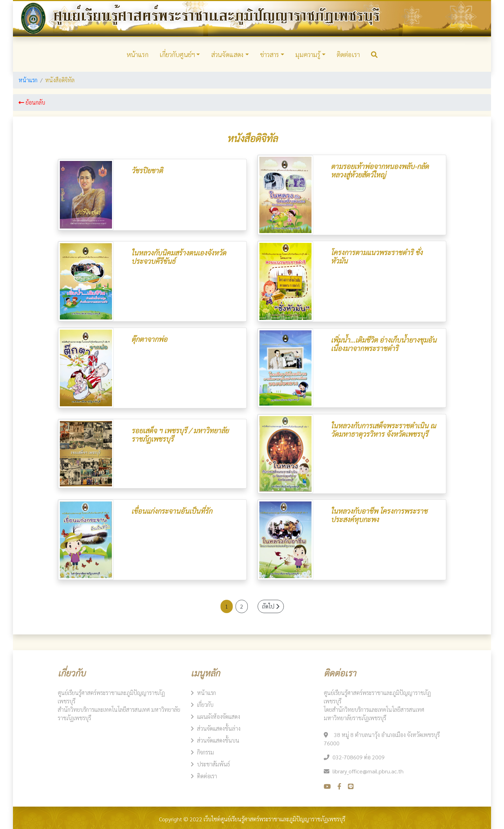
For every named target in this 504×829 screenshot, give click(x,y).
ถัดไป (271, 606)
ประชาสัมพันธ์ (213, 764)
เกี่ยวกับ (205, 705)
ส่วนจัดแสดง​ (227, 54)
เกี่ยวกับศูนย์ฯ (177, 54)
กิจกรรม (205, 752)
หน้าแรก (138, 54)
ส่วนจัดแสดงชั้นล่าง (219, 728)
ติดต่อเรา (348, 54)
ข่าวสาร (269, 54)
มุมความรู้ (308, 54)
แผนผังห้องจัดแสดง (219, 716)
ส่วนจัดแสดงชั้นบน (218, 740)
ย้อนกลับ (32, 102)
